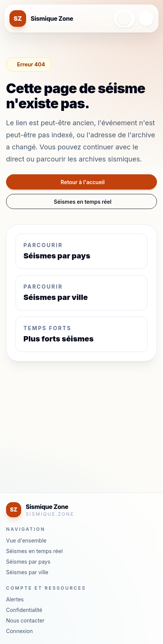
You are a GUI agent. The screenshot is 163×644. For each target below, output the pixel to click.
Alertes (15, 599)
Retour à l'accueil (83, 182)
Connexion (19, 631)
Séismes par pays (28, 562)
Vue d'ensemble (26, 540)
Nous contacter (25, 620)
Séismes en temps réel (82, 202)
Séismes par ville (27, 572)
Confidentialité (24, 610)
